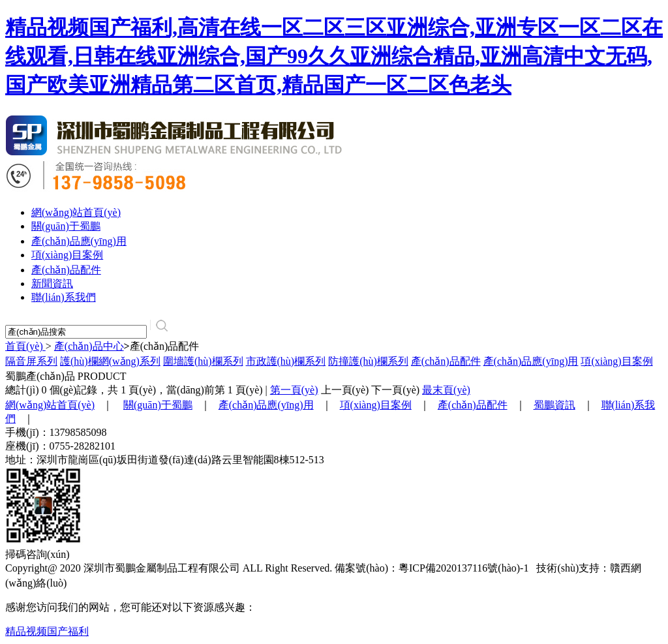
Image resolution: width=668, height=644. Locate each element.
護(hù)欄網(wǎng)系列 (110, 361)
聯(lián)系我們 (64, 297)
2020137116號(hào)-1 (485, 568)
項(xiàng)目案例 (67, 255)
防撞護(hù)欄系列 (368, 361)
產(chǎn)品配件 (66, 270)
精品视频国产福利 (47, 631)
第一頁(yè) (294, 390)
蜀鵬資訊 (554, 405)
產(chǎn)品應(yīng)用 (79, 241)
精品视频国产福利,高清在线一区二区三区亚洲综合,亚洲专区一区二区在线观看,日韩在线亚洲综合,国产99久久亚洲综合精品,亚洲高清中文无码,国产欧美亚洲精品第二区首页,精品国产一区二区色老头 (334, 56)
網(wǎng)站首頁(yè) (76, 212)
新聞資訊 (52, 284)
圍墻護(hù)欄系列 (203, 361)
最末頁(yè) (446, 390)
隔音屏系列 (31, 361)
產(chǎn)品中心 (89, 346)
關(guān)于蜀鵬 (66, 226)
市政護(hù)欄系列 (286, 361)
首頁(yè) (25, 346)
